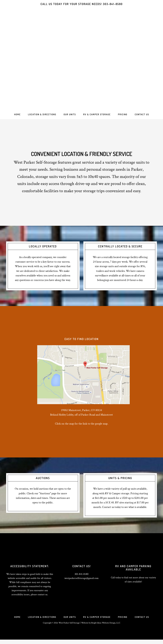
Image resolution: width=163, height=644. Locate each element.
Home (16, 620)
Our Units (69, 620)
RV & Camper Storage (97, 620)
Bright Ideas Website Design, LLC (106, 627)
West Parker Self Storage (82, 61)
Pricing (124, 620)
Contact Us (143, 620)
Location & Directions (41, 620)
